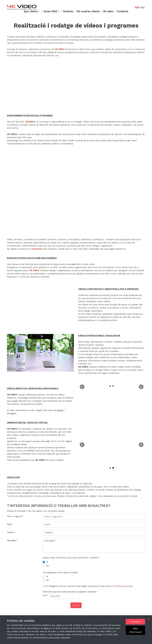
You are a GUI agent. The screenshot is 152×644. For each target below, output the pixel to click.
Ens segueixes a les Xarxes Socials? (60, 572)
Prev (82, 387)
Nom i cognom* (15, 516)
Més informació (135, 630)
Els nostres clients (88, 11)
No (48, 565)
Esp (142, 7)
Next (141, 387)
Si (47, 562)
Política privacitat (124, 586)
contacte (37, 249)
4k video (108, 11)
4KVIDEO (30, 122)
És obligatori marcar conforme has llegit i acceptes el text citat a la (89, 586)
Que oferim (31, 11)
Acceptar (135, 622)
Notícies (68, 11)
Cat (137, 7)
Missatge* (12, 540)
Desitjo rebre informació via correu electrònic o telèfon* (71, 558)
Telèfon (11, 532)
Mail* (10, 524)
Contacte (123, 11)
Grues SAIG (50, 11)
